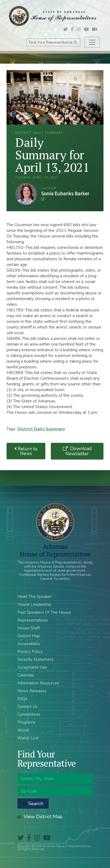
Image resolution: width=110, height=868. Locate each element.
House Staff (29, 628)
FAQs (22, 699)
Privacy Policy (30, 652)
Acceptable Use (32, 667)
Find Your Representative (53, 42)
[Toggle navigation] (92, 42)
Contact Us (27, 707)
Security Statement (35, 659)
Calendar (26, 675)
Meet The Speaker (35, 597)
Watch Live (28, 738)
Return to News (26, 451)
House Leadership (34, 604)
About (23, 730)
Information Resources (38, 683)
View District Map (40, 817)
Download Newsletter (78, 451)
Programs (26, 722)
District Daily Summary (41, 429)
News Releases (32, 691)
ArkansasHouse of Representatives (55, 550)
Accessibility (29, 644)
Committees (29, 714)
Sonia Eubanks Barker (26, 194)
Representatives (33, 620)
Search (33, 804)
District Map (29, 636)
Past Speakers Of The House (44, 612)
